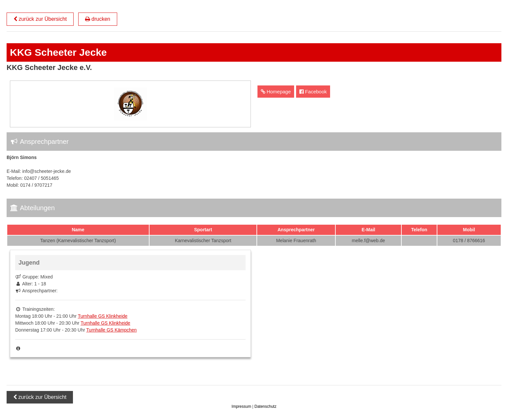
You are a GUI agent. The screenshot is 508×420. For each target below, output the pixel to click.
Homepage (276, 92)
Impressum (242, 406)
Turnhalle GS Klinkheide (103, 316)
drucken (98, 19)
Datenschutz (266, 406)
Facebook (313, 92)
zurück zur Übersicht (40, 19)
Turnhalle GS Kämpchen (111, 330)
